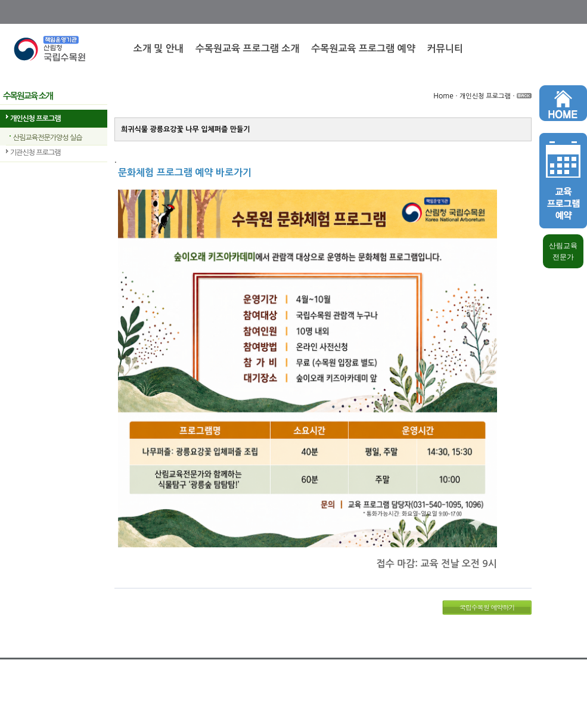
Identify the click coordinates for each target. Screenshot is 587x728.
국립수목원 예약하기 (487, 607)
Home (443, 96)
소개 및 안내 (159, 49)
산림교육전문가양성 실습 (47, 138)
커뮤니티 (445, 49)
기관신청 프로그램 (35, 153)
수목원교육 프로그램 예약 (363, 49)
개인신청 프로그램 (35, 119)
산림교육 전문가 (563, 251)
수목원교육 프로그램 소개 (247, 49)
